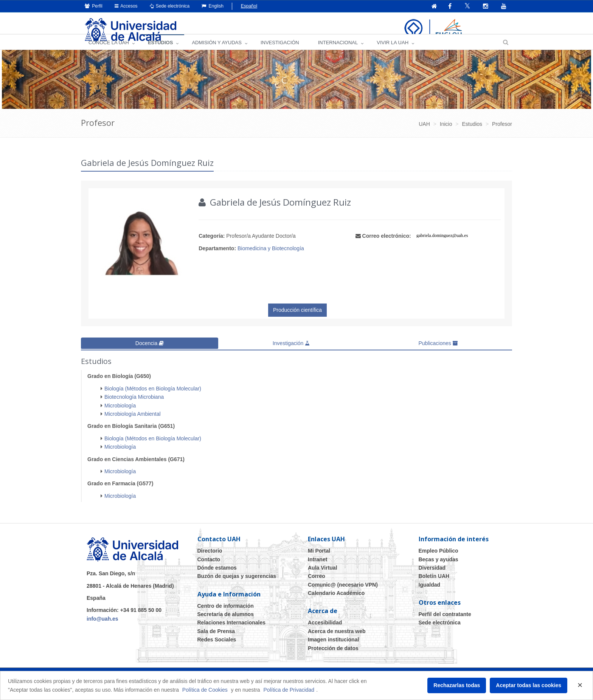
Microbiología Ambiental (133, 423)
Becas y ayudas (439, 569)
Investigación (291, 354)
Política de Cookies (205, 690)
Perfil (94, 6)
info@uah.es (102, 628)
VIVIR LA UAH (393, 53)
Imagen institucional (333, 649)
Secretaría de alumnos (226, 624)
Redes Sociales (217, 649)
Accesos (126, 6)
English (213, 6)
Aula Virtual (323, 577)
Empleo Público (439, 561)
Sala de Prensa (216, 641)
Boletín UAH (434, 586)
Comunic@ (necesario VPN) (343, 594)
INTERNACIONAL (338, 53)
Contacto (209, 569)
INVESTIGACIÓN (280, 53)
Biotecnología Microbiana (134, 407)
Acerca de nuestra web (337, 641)
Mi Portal (319, 561)
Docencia (150, 354)
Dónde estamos (217, 577)
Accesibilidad (325, 632)
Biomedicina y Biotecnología (271, 259)
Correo (317, 586)
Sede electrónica (170, 6)
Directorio (210, 561)
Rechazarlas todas (457, 685)
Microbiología (120, 415)
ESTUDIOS (160, 53)
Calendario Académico (336, 603)
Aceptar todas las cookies (529, 685)
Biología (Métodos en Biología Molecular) (153, 398)
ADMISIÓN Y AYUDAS (217, 53)
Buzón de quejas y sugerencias (237, 586)
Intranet (317, 569)
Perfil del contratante (445, 624)
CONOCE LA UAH (109, 53)
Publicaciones (438, 354)
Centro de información (226, 615)
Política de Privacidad (289, 690)
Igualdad (430, 594)
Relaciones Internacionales (232, 632)
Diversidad (432, 577)
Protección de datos (333, 658)
